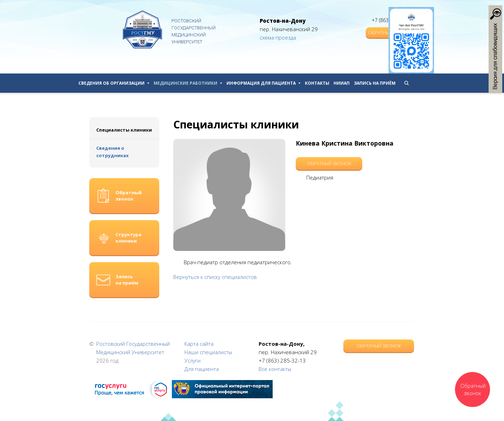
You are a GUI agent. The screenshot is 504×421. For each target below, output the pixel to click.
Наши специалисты (208, 352)
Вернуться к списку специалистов (215, 277)
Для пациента (202, 369)
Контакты (317, 83)
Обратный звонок (329, 163)
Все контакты (275, 369)
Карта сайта (199, 344)
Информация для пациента (264, 83)
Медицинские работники (188, 83)
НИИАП (342, 83)
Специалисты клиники (124, 130)
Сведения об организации (114, 83)
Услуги (192, 360)
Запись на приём (375, 83)
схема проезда (278, 37)
